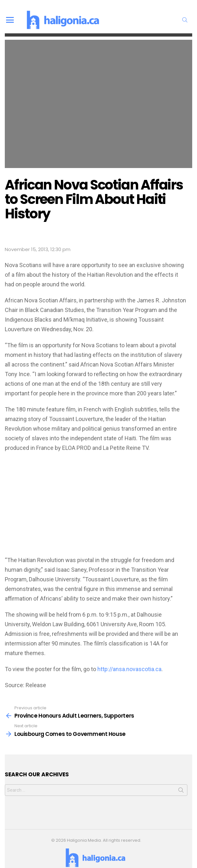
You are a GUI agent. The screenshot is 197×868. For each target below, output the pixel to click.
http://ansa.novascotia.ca (129, 659)
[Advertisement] (98, 504)
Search (186, 782)
